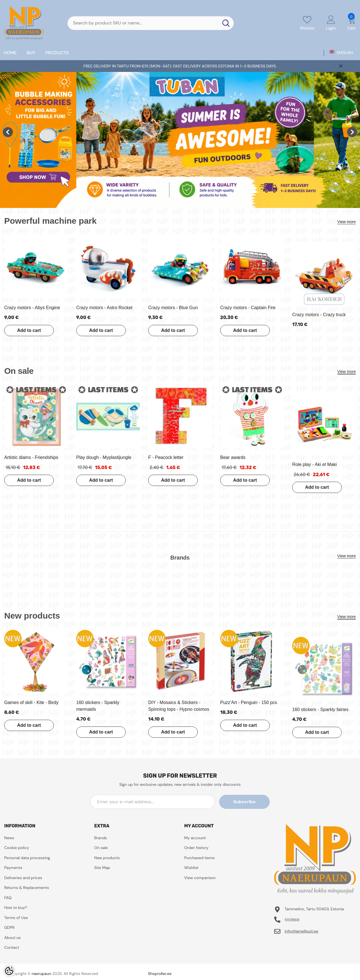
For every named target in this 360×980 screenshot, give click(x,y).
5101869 (292, 920)
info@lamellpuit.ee (301, 931)
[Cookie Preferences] (9, 971)
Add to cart (29, 330)
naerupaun (41, 974)
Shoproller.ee (160, 974)
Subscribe (244, 802)
